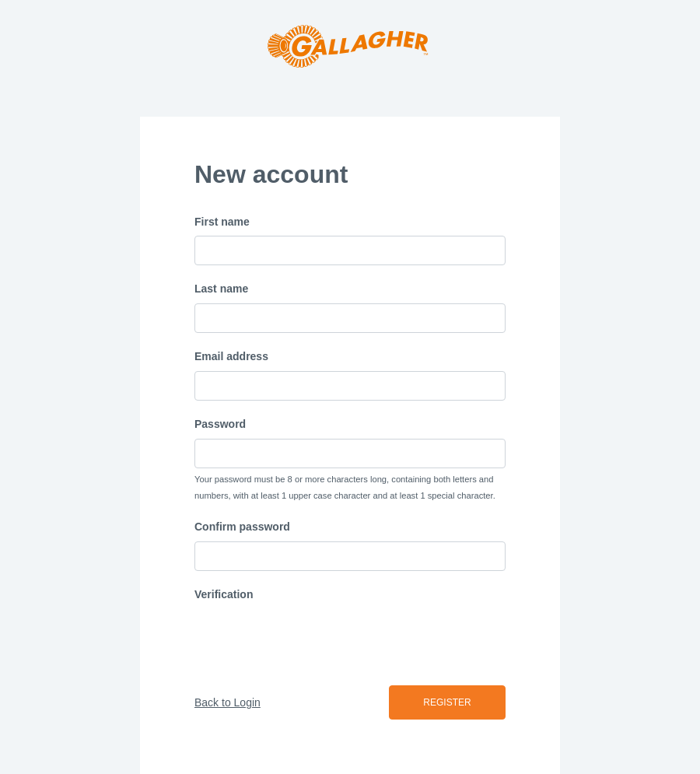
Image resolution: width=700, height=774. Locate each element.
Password (220, 424)
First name (222, 222)
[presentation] (313, 639)
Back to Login (227, 702)
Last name (221, 289)
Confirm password (242, 527)
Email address (231, 356)
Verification (224, 594)
